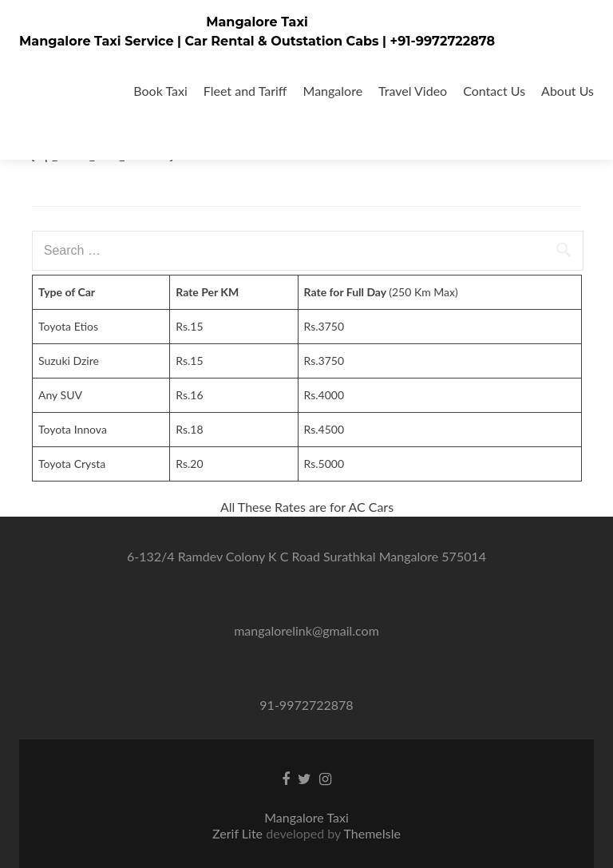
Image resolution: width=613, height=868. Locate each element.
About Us (568, 91)
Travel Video (413, 91)
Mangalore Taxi (257, 22)
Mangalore (333, 91)
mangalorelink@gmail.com (306, 630)
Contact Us (494, 91)
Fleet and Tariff (245, 91)
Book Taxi (160, 91)
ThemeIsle (372, 833)
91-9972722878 (306, 705)
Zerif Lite (239, 833)
